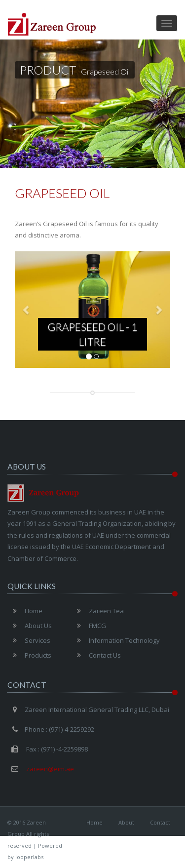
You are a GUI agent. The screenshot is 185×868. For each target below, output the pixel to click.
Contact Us (96, 655)
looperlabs (29, 857)
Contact (160, 822)
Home (25, 611)
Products (29, 655)
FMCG (89, 626)
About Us (30, 626)
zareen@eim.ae (49, 769)
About (126, 822)
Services (29, 640)
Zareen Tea (98, 611)
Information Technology (116, 640)
